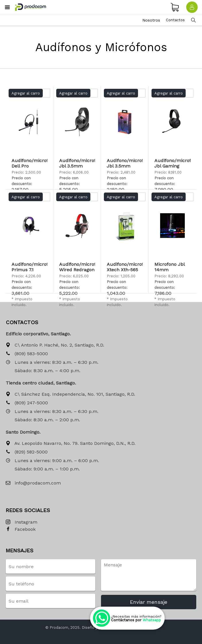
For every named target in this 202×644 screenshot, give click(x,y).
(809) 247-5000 (27, 403)
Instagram (22, 522)
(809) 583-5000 (27, 354)
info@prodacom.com (33, 483)
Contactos (175, 20)
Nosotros (151, 20)
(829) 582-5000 (27, 452)
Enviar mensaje (149, 602)
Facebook (21, 529)
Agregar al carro (26, 93)
